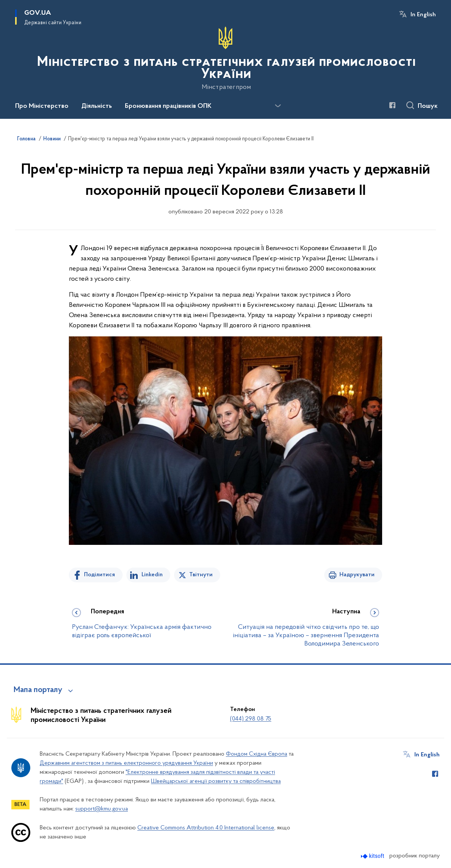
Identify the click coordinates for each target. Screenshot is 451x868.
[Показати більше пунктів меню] (278, 106)
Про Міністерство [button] (42, 106)
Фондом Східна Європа (257, 754)
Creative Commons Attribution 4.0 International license (206, 828)
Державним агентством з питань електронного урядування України (126, 763)
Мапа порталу (38, 690)
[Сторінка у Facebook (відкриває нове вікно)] (392, 105)
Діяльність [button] (97, 106)
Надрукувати (357, 575)
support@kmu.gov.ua (102, 809)
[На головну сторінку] (225, 59)
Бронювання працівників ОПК (168, 106)
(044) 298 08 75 (251, 719)
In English (423, 15)
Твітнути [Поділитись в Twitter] (201, 575)
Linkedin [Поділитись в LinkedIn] (152, 575)
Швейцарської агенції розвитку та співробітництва (216, 781)
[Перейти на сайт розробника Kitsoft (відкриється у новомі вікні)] (373, 856)
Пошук (428, 106)
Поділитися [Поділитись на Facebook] (100, 575)
